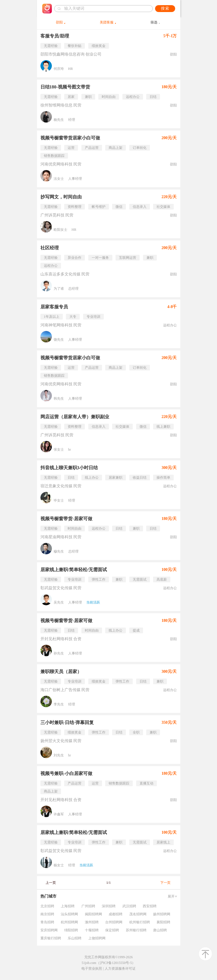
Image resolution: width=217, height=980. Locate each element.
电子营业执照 (92, 969)
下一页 (165, 883)
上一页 (51, 883)
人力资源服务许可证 (120, 969)
